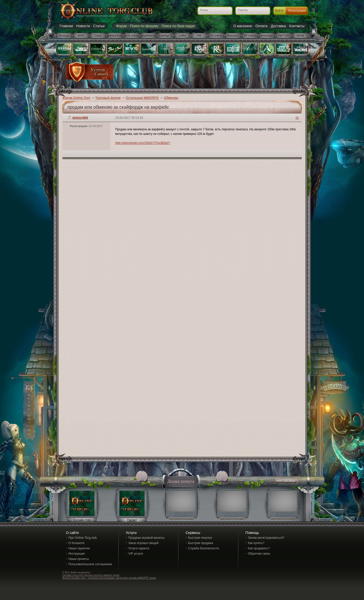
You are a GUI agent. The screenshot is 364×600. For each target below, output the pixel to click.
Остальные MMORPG (142, 98)
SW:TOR (284, 36)
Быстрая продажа (201, 543)
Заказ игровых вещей (143, 543)
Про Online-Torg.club (83, 538)
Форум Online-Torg (76, 98)
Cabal (98, 36)
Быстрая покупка (200, 538)
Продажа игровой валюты (146, 538)
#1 (297, 118)
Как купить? (256, 543)
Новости (83, 26)
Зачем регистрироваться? (266, 538)
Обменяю (171, 98)
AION (81, 36)
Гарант (132, 520)
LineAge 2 (166, 36)
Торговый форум (108, 98)
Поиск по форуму (144, 26)
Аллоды (64, 36)
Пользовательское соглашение (90, 564)
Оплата (261, 26)
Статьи (99, 26)
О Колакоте (77, 543)
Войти (279, 11)
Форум (121, 26)
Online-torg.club (100, 11)
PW (199, 36)
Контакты (297, 26)
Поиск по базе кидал (178, 26)
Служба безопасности (204, 548)
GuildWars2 (148, 36)
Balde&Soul (115, 36)
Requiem (233, 36)
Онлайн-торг (82, 520)
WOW (300, 36)
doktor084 (80, 118)
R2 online (216, 36)
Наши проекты (79, 559)
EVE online (131, 36)
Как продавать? (259, 548)
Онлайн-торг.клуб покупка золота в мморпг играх (91, 575)
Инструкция (77, 554)
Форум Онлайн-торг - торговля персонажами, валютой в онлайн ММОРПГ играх (109, 578)
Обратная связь (259, 554)
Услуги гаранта (139, 548)
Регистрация (297, 11)
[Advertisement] (207, 74)
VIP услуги (136, 554)
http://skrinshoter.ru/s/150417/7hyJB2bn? (143, 143)
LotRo (182, 36)
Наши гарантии (79, 548)
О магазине (243, 26)
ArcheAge (267, 36)
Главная (66, 26)
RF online (250, 36)
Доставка (278, 26)
